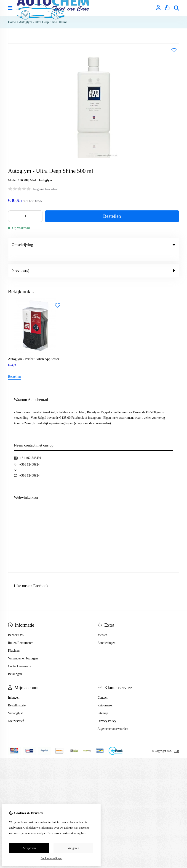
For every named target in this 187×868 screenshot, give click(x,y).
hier (83, 833)
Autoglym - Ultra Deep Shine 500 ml (43, 22)
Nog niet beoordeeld (46, 189)
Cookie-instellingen (52, 858)
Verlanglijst (15, 704)
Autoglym (45, 180)
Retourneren (106, 696)
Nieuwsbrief (16, 712)
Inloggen (14, 688)
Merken (103, 626)
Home (12, 22)
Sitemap (103, 704)
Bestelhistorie (17, 696)
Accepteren (29, 848)
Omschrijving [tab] (93, 245)
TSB (176, 741)
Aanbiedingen (107, 633)
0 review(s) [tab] (93, 261)
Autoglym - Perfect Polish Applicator (34, 350)
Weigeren (73, 848)
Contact (103, 688)
